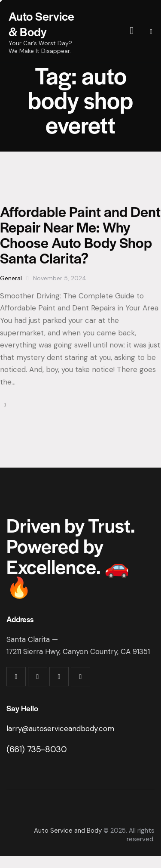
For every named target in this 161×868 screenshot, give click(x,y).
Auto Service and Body (68, 831)
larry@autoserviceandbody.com (60, 728)
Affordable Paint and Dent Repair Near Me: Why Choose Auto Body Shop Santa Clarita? (80, 234)
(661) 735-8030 (36, 749)
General (11, 278)
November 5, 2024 (60, 278)
